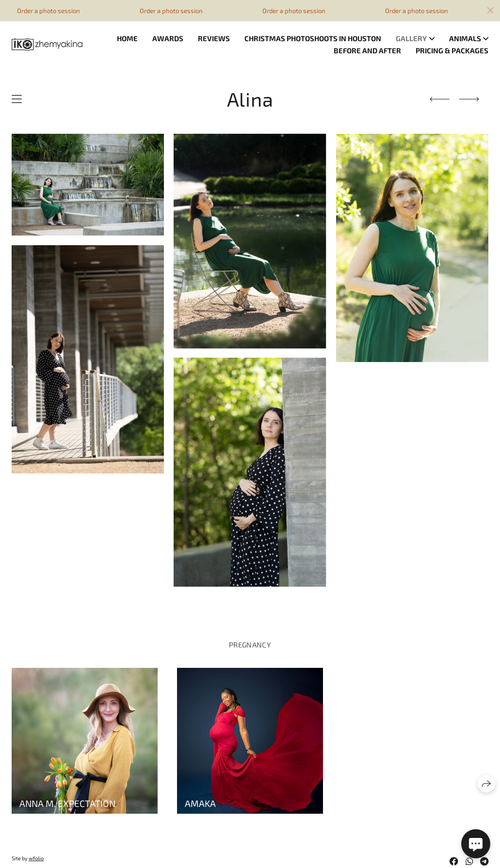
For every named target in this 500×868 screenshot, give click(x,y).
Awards (168, 38)
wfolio (36, 858)
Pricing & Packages (452, 50)
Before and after (367, 50)
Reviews (214, 38)
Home (127, 38)
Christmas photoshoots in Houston (313, 38)
